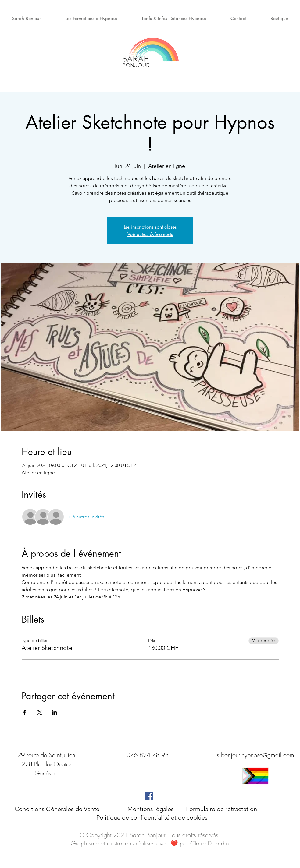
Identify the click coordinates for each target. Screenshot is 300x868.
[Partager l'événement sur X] (39, 712)
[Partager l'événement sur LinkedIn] (54, 712)
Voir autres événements (150, 234)
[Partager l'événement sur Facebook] (25, 712)
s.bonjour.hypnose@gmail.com (255, 755)
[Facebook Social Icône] (149, 796)
